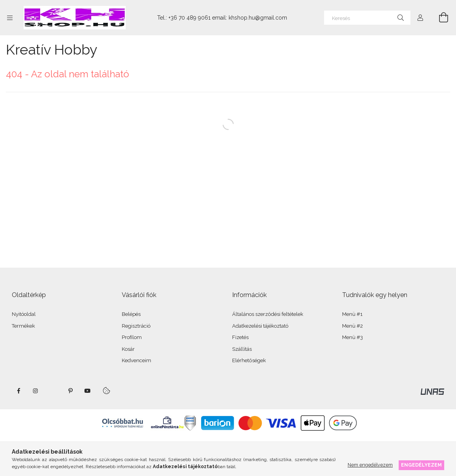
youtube (88, 391)
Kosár (128, 349)
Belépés (131, 314)
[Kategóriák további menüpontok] (10, 18)
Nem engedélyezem (370, 465)
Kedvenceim (136, 360)
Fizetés (240, 337)
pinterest (70, 391)
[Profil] (420, 18)
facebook (18, 391)
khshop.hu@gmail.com (258, 18)
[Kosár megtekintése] (439, 18)
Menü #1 (352, 314)
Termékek (23, 326)
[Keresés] (367, 18)
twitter (53, 391)
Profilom (132, 337)
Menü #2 (353, 326)
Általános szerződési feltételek (268, 314)
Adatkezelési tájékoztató (260, 326)
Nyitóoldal (24, 314)
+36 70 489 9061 (190, 18)
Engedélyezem (421, 465)
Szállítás (242, 349)
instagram (36, 391)
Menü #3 (353, 337)
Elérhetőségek (249, 360)
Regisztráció (136, 326)
